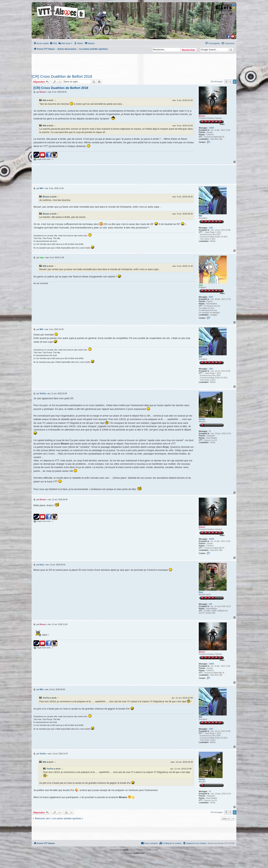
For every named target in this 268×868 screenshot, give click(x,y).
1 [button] (230, 82)
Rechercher (189, 50)
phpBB (125, 850)
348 (210, 604)
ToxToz (202, 419)
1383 (211, 228)
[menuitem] (53, 43)
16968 (211, 128)
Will (44, 100)
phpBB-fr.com (139, 853)
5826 (211, 297)
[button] (226, 82)
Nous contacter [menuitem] (149, 843)
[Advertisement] (134, 63)
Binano (202, 116)
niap (201, 285)
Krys (201, 592)
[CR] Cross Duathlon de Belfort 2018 (62, 76)
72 (210, 431)
